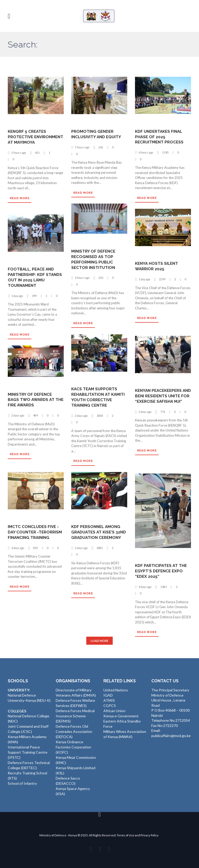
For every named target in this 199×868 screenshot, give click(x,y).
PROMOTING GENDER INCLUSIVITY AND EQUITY (98, 134)
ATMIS (109, 700)
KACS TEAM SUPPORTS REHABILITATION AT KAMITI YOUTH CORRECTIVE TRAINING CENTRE (99, 397)
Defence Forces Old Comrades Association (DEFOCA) (74, 731)
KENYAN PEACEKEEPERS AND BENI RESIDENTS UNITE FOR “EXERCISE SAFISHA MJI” (160, 399)
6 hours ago (146, 152)
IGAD (108, 695)
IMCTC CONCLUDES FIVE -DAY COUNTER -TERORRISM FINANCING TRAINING (34, 535)
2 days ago (82, 416)
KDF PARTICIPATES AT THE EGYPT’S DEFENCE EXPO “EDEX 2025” (162, 571)
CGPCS (110, 706)
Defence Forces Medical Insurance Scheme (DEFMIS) (75, 716)
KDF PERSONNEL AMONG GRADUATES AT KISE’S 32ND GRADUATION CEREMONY (97, 535)
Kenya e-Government (121, 716)
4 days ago (18, 553)
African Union (114, 710)
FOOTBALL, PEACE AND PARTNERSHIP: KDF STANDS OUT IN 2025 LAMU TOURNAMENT (36, 277)
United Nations (116, 690)
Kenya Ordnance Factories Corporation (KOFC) (73, 746)
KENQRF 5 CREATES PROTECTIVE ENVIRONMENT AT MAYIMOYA (28, 140)
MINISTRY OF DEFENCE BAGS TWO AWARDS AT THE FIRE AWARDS (32, 400)
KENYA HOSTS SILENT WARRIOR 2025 (157, 266)
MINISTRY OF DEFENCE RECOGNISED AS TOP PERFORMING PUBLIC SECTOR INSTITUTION (94, 259)
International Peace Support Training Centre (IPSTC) (28, 751)
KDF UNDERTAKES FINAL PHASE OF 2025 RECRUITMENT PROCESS (160, 137)
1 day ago (145, 279)
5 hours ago (19, 158)
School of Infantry (22, 782)
